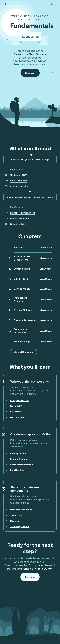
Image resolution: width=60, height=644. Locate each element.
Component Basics (20, 400)
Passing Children (18, 453)
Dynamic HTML (18, 406)
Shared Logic (17, 515)
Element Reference (20, 459)
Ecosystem (36, 565)
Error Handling (17, 470)
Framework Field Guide (29, 54)
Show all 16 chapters (24, 352)
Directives (15, 521)
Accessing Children (20, 526)
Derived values (18, 417)
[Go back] (6, 4)
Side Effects (16, 412)
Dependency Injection (21, 510)
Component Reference (22, 465)
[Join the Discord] (53, 4)
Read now (30, 73)
